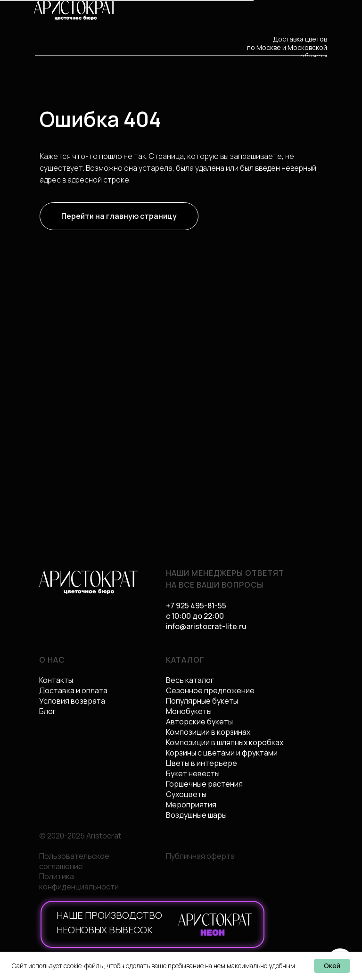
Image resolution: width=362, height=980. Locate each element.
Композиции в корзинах (208, 732)
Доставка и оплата (73, 690)
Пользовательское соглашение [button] (74, 861)
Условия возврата (72, 701)
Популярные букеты (202, 701)
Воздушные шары (196, 815)
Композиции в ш (194, 742)
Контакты (56, 680)
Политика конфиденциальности (79, 881)
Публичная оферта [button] (200, 856)
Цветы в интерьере (202, 763)
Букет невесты (193, 773)
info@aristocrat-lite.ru (206, 626)
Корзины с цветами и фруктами (222, 753)
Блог (48, 711)
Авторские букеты (199, 722)
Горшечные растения (204, 784)
